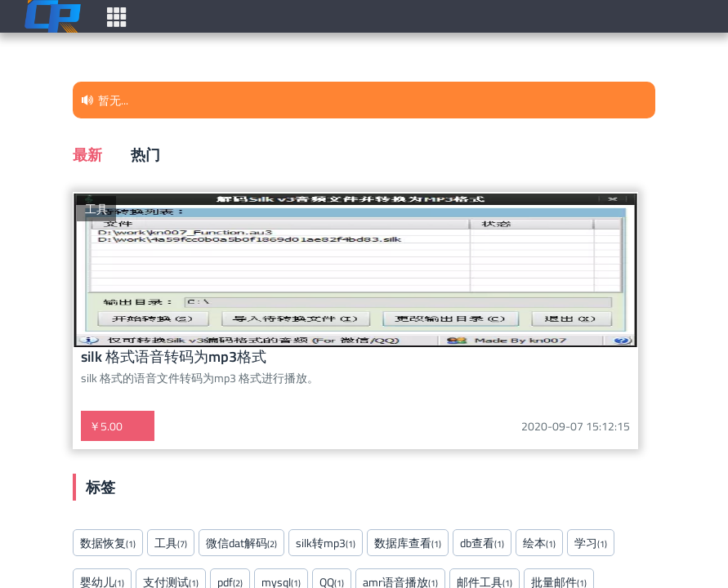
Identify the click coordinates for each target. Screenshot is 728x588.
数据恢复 (108, 543)
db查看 (482, 543)
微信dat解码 (241, 543)
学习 (591, 543)
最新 (87, 154)
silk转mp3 (326, 543)
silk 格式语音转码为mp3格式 (174, 356)
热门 (145, 154)
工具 (96, 209)
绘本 (539, 543)
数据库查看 (408, 543)
